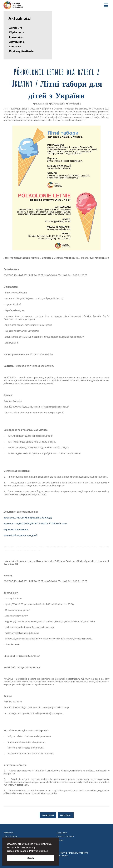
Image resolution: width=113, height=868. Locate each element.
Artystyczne (16, 42)
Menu (106, 5)
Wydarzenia (16, 32)
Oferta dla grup (10, 836)
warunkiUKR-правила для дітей (20, 535)
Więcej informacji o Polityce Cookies (28, 851)
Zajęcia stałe (62, 833)
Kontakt (60, 840)
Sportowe (15, 46)
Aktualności (9, 833)
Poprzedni (48, 815)
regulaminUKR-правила (16, 529)
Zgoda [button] (31, 858)
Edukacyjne (16, 37)
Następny (66, 815)
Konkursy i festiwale (21, 51)
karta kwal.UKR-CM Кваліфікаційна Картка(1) (28, 518)
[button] (49, 851)
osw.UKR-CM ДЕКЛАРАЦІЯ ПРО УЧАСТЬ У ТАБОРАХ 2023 (35, 523)
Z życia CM (16, 28)
